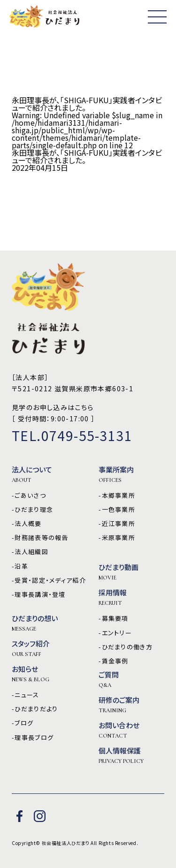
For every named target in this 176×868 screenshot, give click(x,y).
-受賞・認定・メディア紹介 (49, 580)
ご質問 (109, 679)
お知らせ (31, 674)
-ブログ (23, 723)
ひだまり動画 (119, 572)
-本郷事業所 (117, 495)
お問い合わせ (119, 730)
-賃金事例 (114, 661)
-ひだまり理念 (32, 510)
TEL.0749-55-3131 (72, 435)
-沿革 (20, 566)
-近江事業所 (117, 524)
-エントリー (115, 633)
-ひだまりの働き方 (126, 647)
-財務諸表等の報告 (40, 538)
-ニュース (26, 695)
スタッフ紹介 (31, 648)
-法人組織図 (30, 552)
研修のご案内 (119, 705)
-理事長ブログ (33, 738)
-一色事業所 (117, 510)
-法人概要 (27, 524)
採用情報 (113, 597)
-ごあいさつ (29, 495)
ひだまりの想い (35, 623)
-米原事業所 (117, 538)
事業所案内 (116, 474)
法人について (32, 474)
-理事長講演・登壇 (39, 594)
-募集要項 (114, 618)
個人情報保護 (121, 755)
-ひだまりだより (35, 709)
